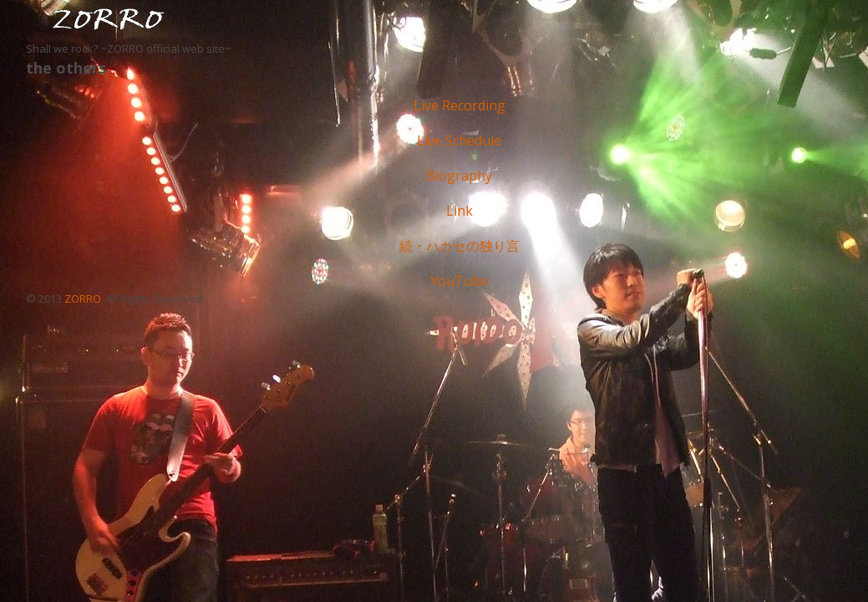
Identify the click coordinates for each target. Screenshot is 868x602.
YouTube (459, 281)
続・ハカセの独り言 (459, 246)
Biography (459, 176)
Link (459, 211)
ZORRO (83, 298)
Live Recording (459, 105)
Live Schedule (459, 140)
